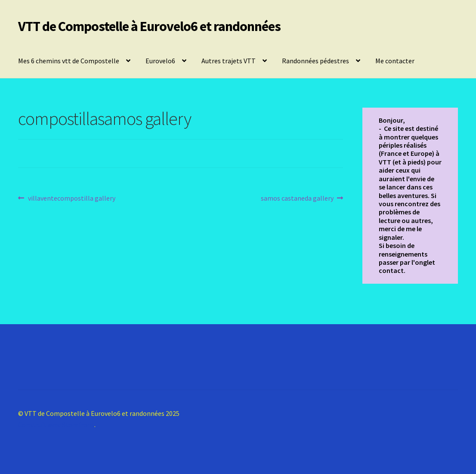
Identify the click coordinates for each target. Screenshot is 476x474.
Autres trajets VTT (229, 61)
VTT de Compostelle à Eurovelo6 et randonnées (149, 26)
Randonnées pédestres (315, 61)
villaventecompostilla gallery (71, 198)
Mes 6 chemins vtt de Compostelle (69, 61)
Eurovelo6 (160, 61)
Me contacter (395, 61)
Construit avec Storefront (56, 424)
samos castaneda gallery (297, 198)
